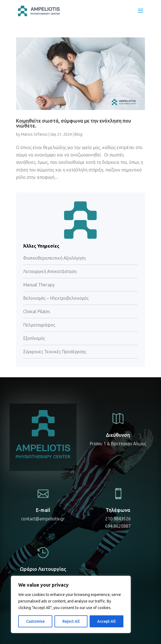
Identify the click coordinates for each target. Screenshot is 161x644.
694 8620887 (118, 526)
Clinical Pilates (37, 311)
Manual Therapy (39, 285)
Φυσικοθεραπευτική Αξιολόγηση (54, 258)
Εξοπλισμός (34, 338)
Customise (35, 621)
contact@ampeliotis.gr (43, 519)
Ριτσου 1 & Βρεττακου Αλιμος (118, 444)
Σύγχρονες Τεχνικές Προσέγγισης (55, 352)
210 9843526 (118, 519)
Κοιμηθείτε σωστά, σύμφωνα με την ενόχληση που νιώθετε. (74, 123)
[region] (71, 604)
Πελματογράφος (39, 325)
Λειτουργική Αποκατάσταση (50, 271)
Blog (78, 134)
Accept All (106, 621)
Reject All (71, 621)
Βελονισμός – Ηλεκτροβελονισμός (56, 298)
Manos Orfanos (34, 134)
